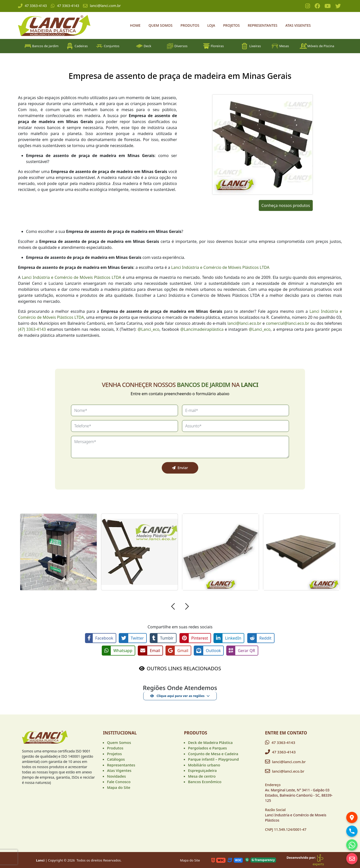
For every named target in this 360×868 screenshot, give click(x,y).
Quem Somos (160, 25)
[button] (173, 607)
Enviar (180, 468)
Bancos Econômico (205, 781)
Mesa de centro (202, 776)
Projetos (232, 25)
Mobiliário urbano (204, 764)
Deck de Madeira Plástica (210, 742)
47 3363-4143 (32, 6)
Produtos (190, 25)
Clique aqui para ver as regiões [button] (177, 695)
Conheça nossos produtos (286, 205)
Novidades (116, 776)
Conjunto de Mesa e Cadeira (213, 753)
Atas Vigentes (298, 25)
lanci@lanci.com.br (102, 6)
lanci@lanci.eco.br (244, 323)
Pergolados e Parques (207, 747)
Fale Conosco (119, 781)
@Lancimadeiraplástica (202, 329)
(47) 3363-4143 (32, 329)
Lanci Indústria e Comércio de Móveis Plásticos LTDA (220, 267)
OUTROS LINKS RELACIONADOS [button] (184, 668)
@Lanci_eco (149, 329)
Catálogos (116, 759)
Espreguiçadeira (202, 770)
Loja (211, 25)
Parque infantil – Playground (213, 759)
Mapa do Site (119, 787)
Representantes (262, 25)
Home (135, 25)
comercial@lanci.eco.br (288, 323)
